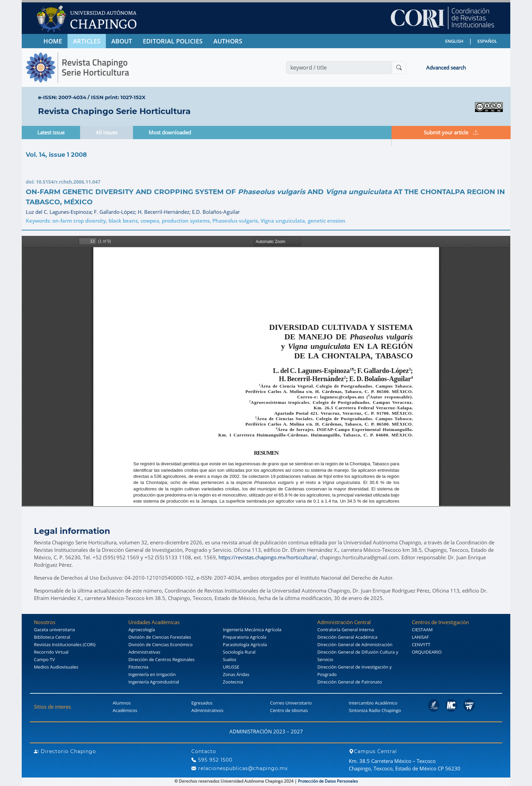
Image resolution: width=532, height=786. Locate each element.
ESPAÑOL (487, 41)
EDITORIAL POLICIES (173, 41)
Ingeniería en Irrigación (152, 674)
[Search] (339, 68)
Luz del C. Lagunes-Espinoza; (60, 212)
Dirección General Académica (347, 637)
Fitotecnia (138, 667)
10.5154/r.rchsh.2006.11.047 (68, 182)
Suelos (230, 659)
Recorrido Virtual (51, 652)
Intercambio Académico (373, 703)
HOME (53, 41)
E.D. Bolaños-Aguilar (216, 212)
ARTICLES (87, 41)
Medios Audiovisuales (56, 667)
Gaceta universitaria (54, 630)
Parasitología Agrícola (245, 644)
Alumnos (122, 703)
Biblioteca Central (52, 637)
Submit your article (451, 132)
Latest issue (51, 132)
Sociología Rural (239, 652)
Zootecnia (233, 682)
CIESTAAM (422, 630)
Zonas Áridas (236, 674)
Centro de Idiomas (289, 710)
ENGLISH (454, 41)
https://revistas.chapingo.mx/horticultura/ (268, 557)
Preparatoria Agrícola (245, 637)
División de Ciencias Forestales (160, 637)
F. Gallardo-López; (116, 212)
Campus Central (373, 751)
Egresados (202, 703)
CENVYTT (421, 644)
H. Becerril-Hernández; (165, 212)
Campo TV (44, 659)
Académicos (125, 710)
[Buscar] (399, 68)
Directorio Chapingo (65, 751)
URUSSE (231, 667)
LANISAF (420, 637)
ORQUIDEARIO (427, 652)
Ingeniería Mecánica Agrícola (252, 630)
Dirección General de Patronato (350, 682)
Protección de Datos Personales (328, 781)
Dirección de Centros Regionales (161, 659)
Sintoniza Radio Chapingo (375, 710)
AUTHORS (228, 41)
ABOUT (122, 41)
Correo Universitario (291, 703)
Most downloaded (170, 132)
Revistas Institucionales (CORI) (65, 644)
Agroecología (141, 630)
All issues (107, 132)
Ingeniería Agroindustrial (154, 682)
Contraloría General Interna (346, 630)
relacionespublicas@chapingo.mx (240, 768)
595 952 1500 (212, 760)
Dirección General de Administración (355, 644)
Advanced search (446, 68)
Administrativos (207, 710)
